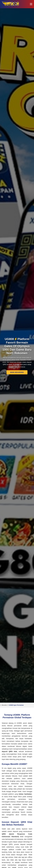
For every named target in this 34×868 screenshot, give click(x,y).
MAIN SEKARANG (17, 372)
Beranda (4, 705)
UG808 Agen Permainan (16, 705)
